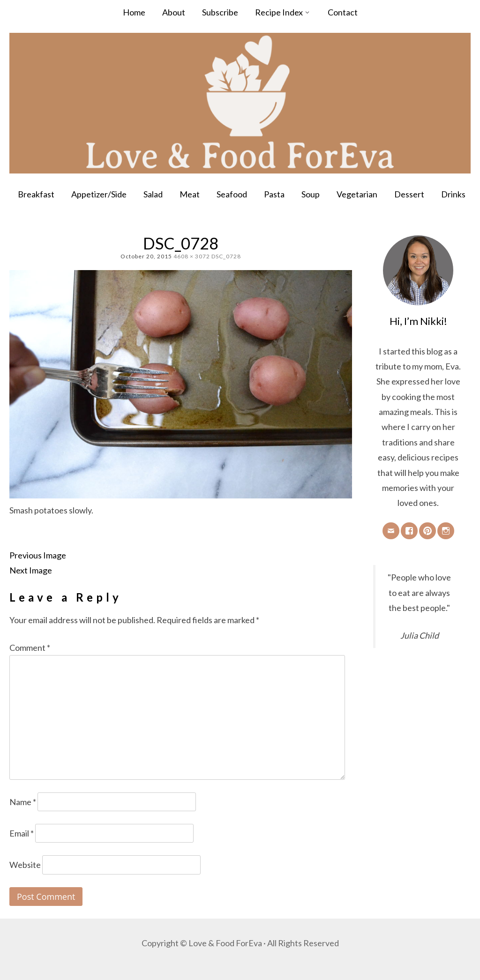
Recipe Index (279, 12)
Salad (153, 194)
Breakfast (36, 194)
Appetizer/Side (99, 194)
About (174, 12)
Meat (190, 194)
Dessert (409, 194)
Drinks (453, 194)
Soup (311, 194)
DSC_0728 (226, 256)
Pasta (274, 194)
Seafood (232, 194)
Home (134, 12)
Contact (343, 12)
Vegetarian (357, 194)
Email (22, 833)
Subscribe (220, 12)
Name (23, 802)
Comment (30, 648)
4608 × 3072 (192, 256)
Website (25, 865)
